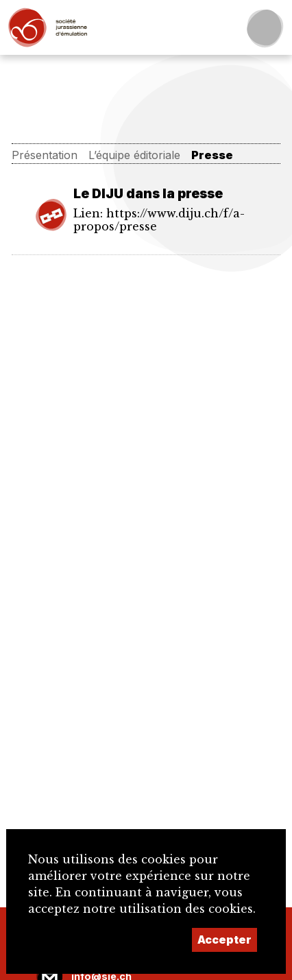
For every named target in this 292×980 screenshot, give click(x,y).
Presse (212, 155)
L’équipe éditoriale (134, 155)
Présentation (45, 155)
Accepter (224, 940)
